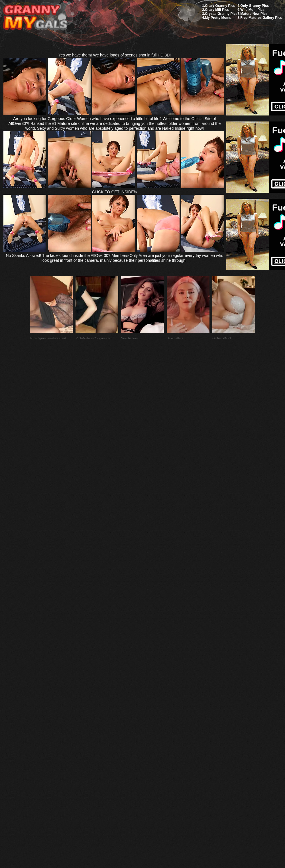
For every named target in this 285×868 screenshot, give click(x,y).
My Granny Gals (35, 18)
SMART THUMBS (153, 734)
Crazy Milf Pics (217, 10)
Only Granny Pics (255, 6)
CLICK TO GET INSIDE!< (114, 192)
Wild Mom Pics (252, 10)
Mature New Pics (254, 14)
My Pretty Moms (218, 18)
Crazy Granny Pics (220, 6)
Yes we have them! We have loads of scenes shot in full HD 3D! (115, 55)
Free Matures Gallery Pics (261, 18)
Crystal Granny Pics (221, 14)
